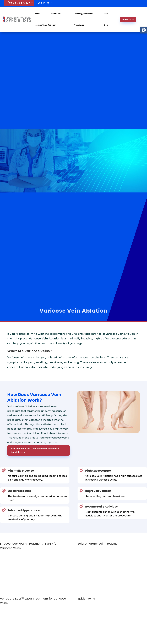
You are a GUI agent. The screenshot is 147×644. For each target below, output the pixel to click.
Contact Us (128, 19)
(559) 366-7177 (19, 3)
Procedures (79, 25)
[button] (144, 30)
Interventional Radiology (46, 25)
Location (44, 3)
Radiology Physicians (84, 14)
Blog (106, 25)
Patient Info (56, 14)
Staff (106, 14)
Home (37, 14)
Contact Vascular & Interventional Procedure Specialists (35, 450)
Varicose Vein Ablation (73, 311)
